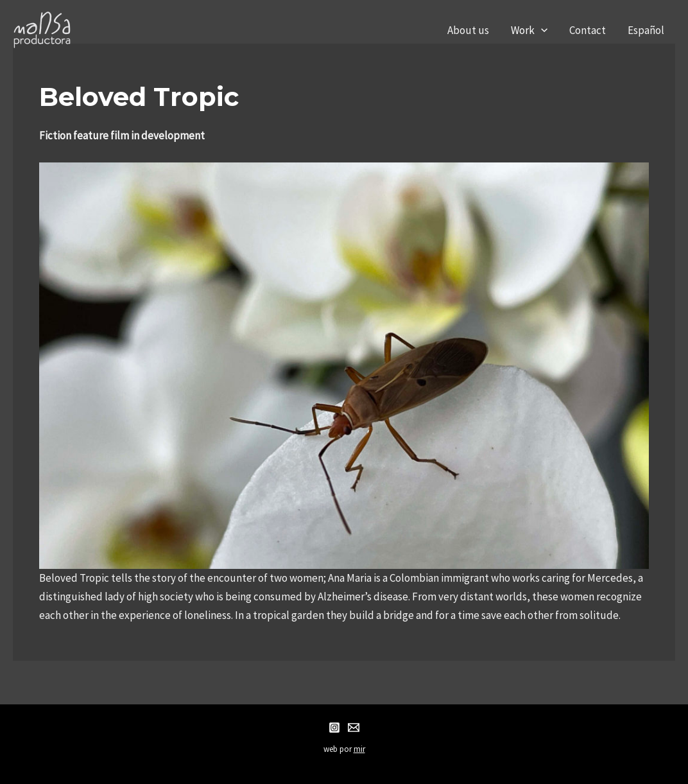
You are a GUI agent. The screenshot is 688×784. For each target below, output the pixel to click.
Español (646, 30)
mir (359, 749)
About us (468, 30)
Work (529, 30)
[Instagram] (334, 727)
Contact (588, 30)
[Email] (354, 727)
